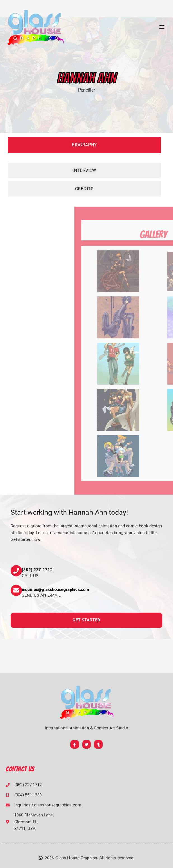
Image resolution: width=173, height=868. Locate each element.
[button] (162, 27)
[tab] (84, 145)
